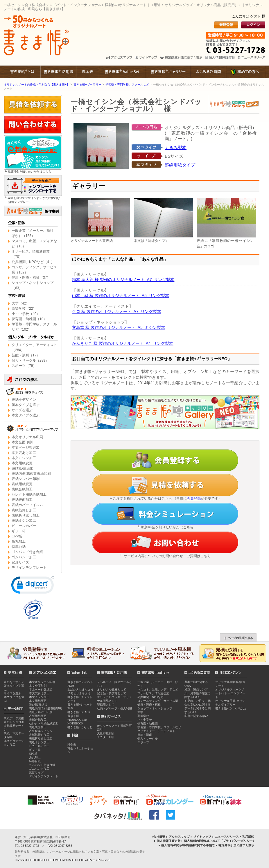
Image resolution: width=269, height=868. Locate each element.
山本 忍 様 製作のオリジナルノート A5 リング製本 (121, 296)
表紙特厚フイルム (41, 731)
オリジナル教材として (112, 689)
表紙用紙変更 (22, 484)
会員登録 (194, 499)
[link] (33, 586)
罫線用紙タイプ (180, 165)
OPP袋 (17, 536)
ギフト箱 (19, 531)
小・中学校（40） (26, 314)
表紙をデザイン (24, 400)
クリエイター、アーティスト (156, 731)
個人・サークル (148, 739)
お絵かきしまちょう (80, 689)
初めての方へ (245, 72)
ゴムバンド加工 (24, 557)
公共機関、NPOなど (150, 697)
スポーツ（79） (24, 366)
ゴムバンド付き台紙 (27, 552)
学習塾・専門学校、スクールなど (127, 85)
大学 (140, 712)
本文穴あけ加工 (24, 453)
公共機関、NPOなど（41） (33, 262)
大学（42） (20, 303)
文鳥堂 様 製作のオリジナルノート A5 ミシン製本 (119, 327)
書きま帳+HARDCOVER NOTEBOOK (77, 720)
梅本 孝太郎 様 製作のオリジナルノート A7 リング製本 (123, 280)
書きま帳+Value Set (122, 72)
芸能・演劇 (145, 735)
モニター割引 (106, 737)
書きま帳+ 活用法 (58, 72)
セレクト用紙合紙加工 (29, 494)
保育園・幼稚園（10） (29, 319)
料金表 (87, 72)
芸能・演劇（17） (26, 355)
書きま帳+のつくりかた (231, 708)
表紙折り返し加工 (26, 515)
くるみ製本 (176, 147)
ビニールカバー (24, 526)
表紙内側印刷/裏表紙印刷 (31, 474)
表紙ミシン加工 (24, 521)
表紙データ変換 (14, 718)
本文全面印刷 (22, 442)
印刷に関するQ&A (196, 716)
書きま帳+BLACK (79, 712)
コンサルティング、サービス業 (158, 701)
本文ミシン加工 (24, 458)
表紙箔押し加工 (24, 510)
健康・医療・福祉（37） (31, 278)
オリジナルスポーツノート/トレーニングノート (230, 693)
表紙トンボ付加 (14, 722)
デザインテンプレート (29, 568)
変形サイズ (20, 562)
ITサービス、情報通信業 (153, 693)
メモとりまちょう (79, 693)
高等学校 (143, 716)
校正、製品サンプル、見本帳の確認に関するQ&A (198, 693)
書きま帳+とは (22, 72)
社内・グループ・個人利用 (114, 708)
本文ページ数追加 (26, 447)
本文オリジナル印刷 (27, 437)
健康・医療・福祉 (149, 705)
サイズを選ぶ (22, 410)
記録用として (106, 705)
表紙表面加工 (22, 500)
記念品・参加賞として (112, 693)
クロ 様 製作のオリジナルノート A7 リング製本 (116, 311)
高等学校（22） (24, 309)
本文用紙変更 (22, 463)
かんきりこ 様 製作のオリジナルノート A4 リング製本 (123, 343)
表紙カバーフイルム (27, 505)
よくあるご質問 (208, 72)
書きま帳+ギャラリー (168, 72)
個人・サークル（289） (30, 360)
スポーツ (143, 742)
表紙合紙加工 (22, 489)
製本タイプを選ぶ (26, 405)
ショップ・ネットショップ (155, 708)
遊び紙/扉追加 (23, 468)
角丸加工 (19, 541)
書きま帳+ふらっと (80, 727)
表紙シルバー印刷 (26, 479)
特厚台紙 (19, 547)
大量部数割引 (106, 733)
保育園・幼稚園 (148, 723)
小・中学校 (145, 720)
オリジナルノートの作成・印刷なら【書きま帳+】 (37, 85)
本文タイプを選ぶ (26, 415)
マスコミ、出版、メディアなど (158, 689)
